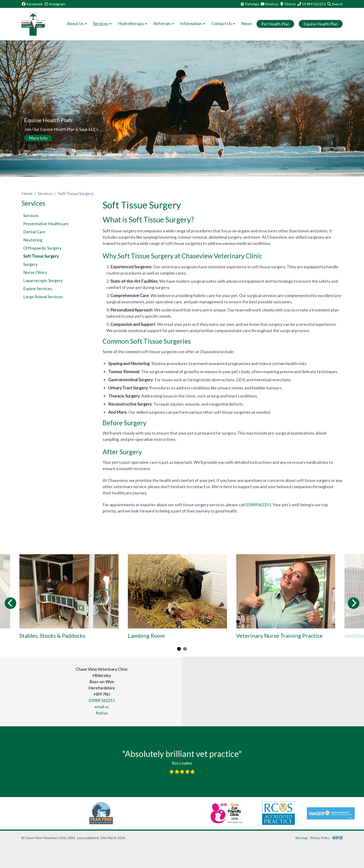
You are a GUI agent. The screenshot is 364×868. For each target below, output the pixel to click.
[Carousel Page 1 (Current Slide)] (179, 649)
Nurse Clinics (35, 272)
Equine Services (38, 288)
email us (102, 707)
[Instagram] (55, 4)
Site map (302, 838)
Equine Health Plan (321, 24)
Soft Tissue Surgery (41, 256)
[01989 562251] (311, 4)
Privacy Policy (320, 838)
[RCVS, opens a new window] (224, 813)
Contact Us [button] (224, 23)
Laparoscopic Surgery (43, 280)
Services (45, 193)
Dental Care (34, 232)
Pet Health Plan (275, 24)
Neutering (33, 240)
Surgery (30, 264)
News (247, 23)
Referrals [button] (164, 23)
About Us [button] (77, 23)
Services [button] (103, 23)
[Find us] (288, 4)
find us (102, 713)
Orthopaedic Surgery (42, 248)
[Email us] (269, 4)
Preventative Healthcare (46, 224)
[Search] (335, 4)
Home (27, 193)
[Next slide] (354, 603)
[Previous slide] (10, 603)
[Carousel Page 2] (185, 649)
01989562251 (258, 505)
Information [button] (193, 23)
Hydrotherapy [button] (133, 23)
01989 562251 (102, 700)
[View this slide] (182, 109)
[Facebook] (32, 4)
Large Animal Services (43, 297)
